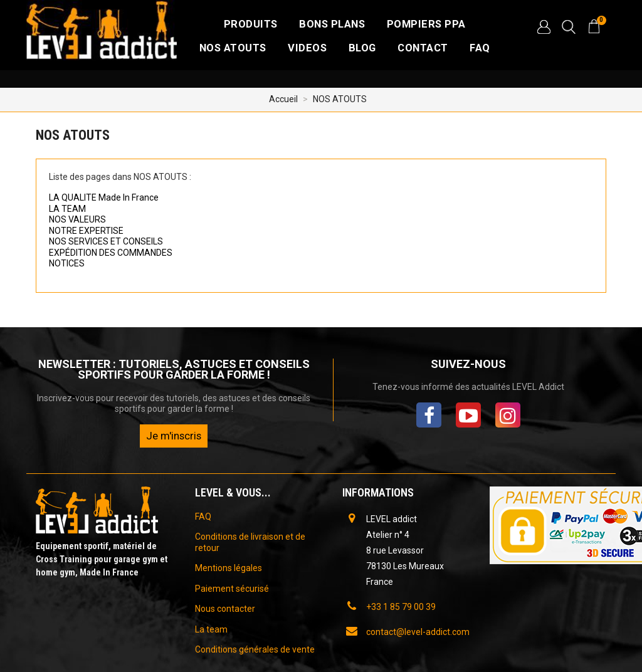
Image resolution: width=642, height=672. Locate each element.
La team (211, 629)
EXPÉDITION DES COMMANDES (111, 253)
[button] (544, 27)
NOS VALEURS (77, 219)
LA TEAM (67, 209)
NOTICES (67, 263)
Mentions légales (229, 568)
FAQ (480, 48)
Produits (251, 24)
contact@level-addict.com (418, 632)
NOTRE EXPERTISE (86, 231)
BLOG (362, 48)
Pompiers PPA (426, 24)
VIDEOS (307, 48)
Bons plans (332, 24)
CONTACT (423, 48)
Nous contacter (225, 609)
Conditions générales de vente (255, 649)
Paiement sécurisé (232, 589)
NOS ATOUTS (233, 48)
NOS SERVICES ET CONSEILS (106, 241)
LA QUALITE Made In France (104, 197)
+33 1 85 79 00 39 (401, 607)
